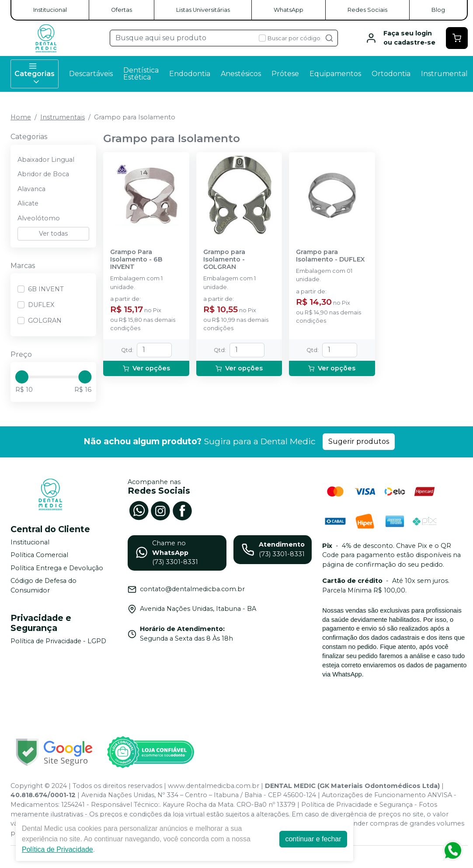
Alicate (28, 203)
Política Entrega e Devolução (57, 568)
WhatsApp (289, 10)
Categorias (35, 74)
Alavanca (31, 189)
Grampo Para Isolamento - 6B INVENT (136, 260)
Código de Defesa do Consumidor (43, 586)
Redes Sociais (367, 10)
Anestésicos (241, 74)
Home (21, 117)
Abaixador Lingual (46, 160)
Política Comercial (39, 555)
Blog (438, 10)
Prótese (285, 74)
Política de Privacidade (57, 849)
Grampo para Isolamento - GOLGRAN (224, 260)
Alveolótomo (39, 218)
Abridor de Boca (43, 174)
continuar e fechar (313, 839)
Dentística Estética (141, 74)
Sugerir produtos (359, 441)
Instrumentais (63, 117)
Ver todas (53, 234)
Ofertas (122, 10)
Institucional (50, 10)
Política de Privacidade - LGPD (58, 641)
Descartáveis (91, 74)
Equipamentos (335, 74)
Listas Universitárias (203, 10)
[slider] (22, 377)
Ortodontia (391, 74)
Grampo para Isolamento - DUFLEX (330, 256)
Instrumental (444, 74)
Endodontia (190, 74)
